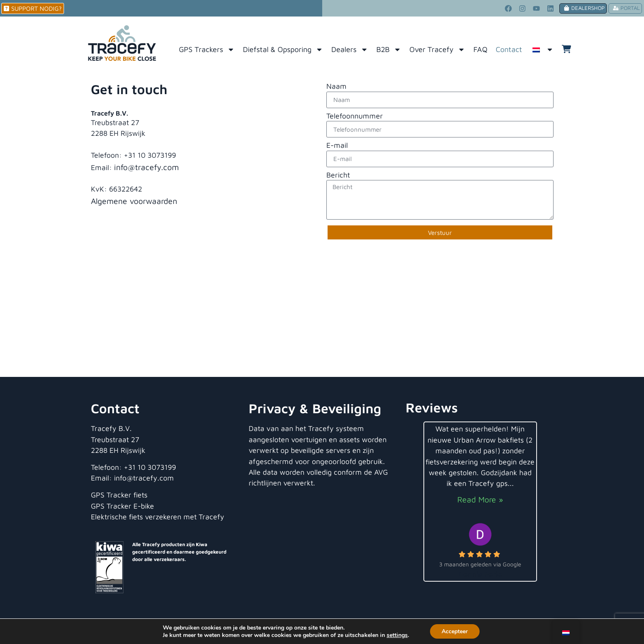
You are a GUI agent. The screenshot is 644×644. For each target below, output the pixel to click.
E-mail (337, 146)
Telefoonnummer (355, 116)
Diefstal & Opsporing (283, 50)
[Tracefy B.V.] (322, 315)
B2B (389, 50)
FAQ (480, 49)
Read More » (480, 499)
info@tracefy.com (146, 167)
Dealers (350, 50)
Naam (336, 86)
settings (397, 635)
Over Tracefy (437, 50)
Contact (509, 49)
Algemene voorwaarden (134, 201)
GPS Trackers (207, 50)
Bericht (338, 175)
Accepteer (455, 631)
